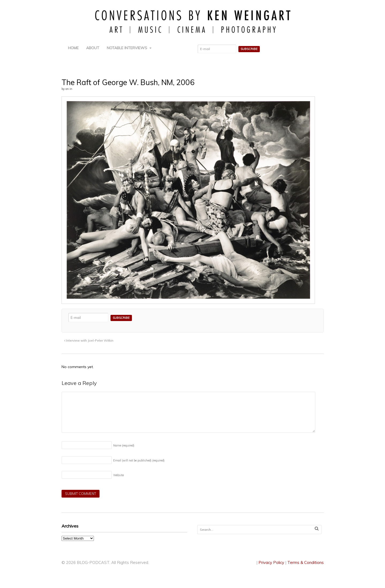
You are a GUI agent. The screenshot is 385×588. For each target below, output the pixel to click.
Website (119, 475)
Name (124, 445)
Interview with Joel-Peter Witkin (89, 340)
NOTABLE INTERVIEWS (127, 48)
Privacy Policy (271, 562)
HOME (73, 48)
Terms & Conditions (306, 562)
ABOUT (93, 48)
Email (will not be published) (139, 460)
